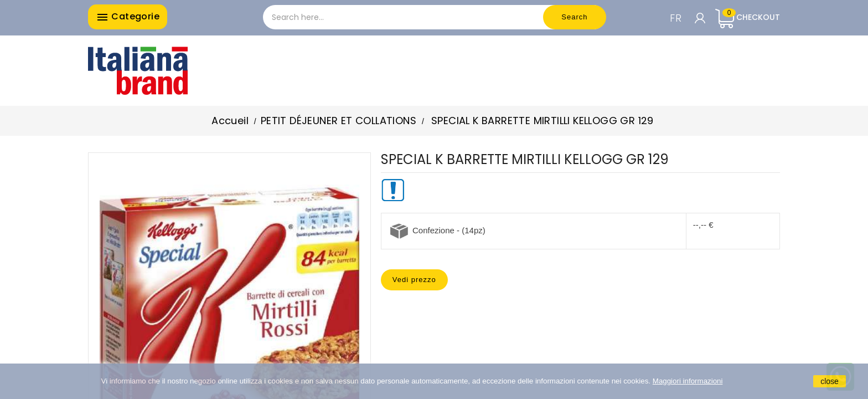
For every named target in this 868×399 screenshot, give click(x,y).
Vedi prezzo (414, 280)
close (830, 381)
